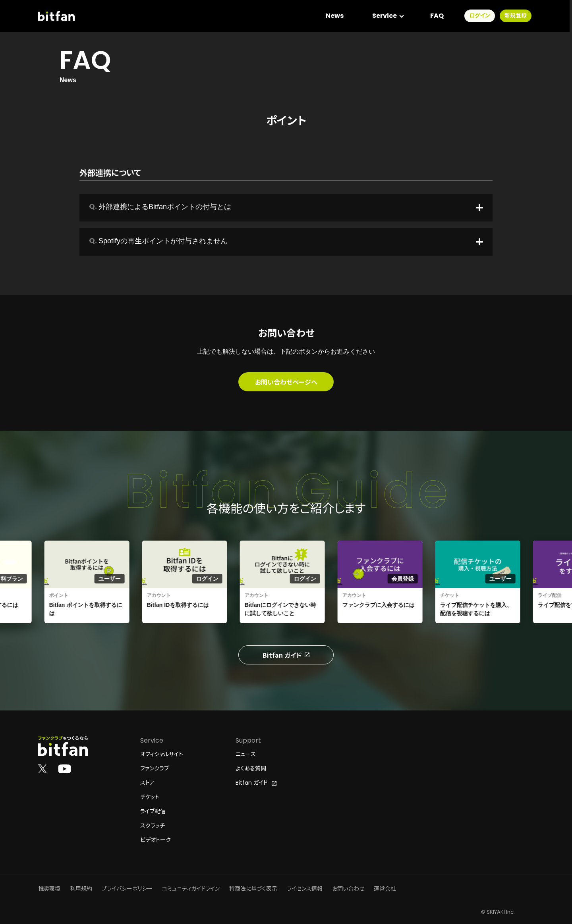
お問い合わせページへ (286, 382)
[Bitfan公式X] (43, 768)
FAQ (439, 16)
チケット (150, 797)
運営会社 (385, 889)
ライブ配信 (153, 811)
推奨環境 (49, 889)
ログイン (482, 16)
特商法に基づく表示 (253, 889)
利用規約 (81, 889)
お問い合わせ (348, 889)
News (337, 16)
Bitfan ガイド (286, 655)
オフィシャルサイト (162, 754)
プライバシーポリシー (127, 889)
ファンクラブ (155, 768)
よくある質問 (251, 768)
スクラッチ (153, 826)
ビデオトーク (156, 840)
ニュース (246, 754)
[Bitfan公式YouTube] (65, 768)
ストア (148, 783)
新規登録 (518, 16)
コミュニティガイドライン (191, 889)
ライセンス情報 (305, 889)
